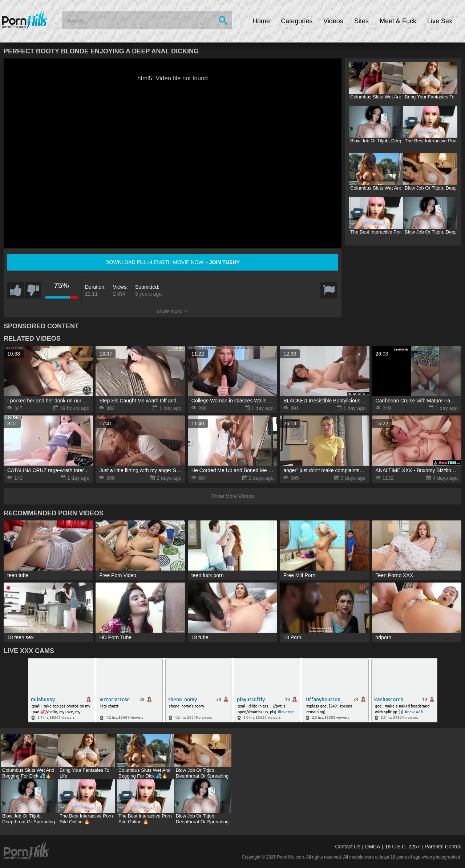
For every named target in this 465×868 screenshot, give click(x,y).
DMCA (373, 847)
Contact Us (347, 847)
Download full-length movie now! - (172, 262)
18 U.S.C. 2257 (403, 847)
